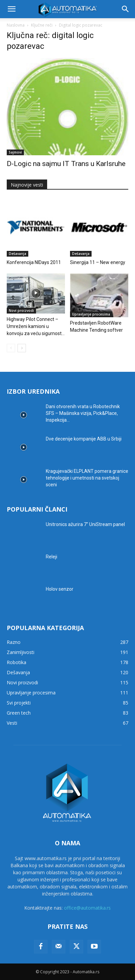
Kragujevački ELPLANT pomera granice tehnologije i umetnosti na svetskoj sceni (87, 478)
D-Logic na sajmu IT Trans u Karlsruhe (66, 164)
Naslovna (16, 25)
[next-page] (22, 348)
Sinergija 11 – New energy (98, 262)
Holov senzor (60, 589)
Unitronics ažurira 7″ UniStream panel (85, 524)
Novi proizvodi (21, 311)
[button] (11, 9)
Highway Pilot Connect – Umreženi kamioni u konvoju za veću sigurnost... (36, 326)
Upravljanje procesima (91, 314)
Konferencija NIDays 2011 (34, 262)
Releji (52, 557)
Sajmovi (15, 152)
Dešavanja (18, 254)
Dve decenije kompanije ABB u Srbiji (84, 439)
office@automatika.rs (87, 908)
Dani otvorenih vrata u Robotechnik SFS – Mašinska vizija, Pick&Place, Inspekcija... (83, 413)
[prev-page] (11, 348)
